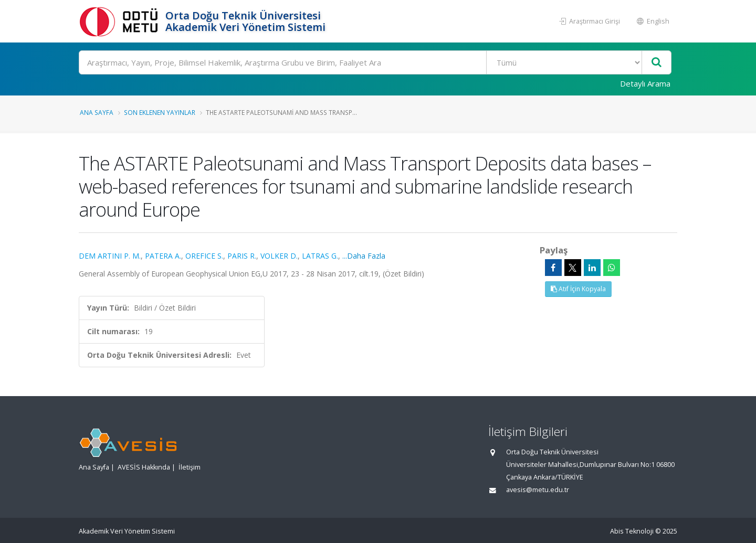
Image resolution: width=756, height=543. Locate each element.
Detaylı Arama (645, 83)
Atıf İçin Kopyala (578, 289)
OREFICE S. (204, 256)
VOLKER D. (279, 256)
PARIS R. (242, 256)
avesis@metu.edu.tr (538, 490)
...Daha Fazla (364, 256)
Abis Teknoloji (632, 531)
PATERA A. (163, 256)
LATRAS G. (320, 256)
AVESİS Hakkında (144, 467)
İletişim (190, 467)
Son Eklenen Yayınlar (160, 112)
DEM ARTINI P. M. (110, 256)
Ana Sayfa (97, 112)
